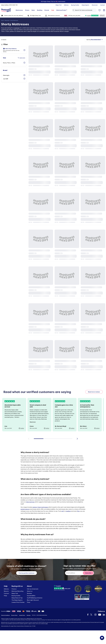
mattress (17, 28)
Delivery (6, 589)
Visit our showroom (33, 589)
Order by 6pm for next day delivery (12, 16)
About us (30, 591)
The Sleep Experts (17, 600)
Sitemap (29, 615)
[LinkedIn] (103, 615)
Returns (6, 591)
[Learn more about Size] (21, 58)
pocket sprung (25, 509)
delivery (28, 619)
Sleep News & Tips (17, 598)
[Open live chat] (102, 638)
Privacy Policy (14, 615)
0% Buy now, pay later (72, 16)
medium (68, 511)
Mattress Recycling (17, 591)
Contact (6, 593)
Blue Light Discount (33, 600)
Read (34, 422)
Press (29, 602)
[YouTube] (99, 615)
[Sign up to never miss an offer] (75, 573)
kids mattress (30, 502)
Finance (14, 589)
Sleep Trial (15, 593)
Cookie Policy (22, 615)
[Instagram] (95, 615)
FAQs (5, 596)
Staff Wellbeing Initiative (35, 598)
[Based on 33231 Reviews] (62, 587)
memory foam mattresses (40, 507)
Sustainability (31, 596)
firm (78, 511)
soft (63, 511)
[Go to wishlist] (100, 10)
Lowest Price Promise (18, 602)
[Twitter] (91, 615)
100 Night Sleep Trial (34, 16)
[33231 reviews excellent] (95, 16)
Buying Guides (16, 596)
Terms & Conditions (5, 615)
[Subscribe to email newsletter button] (88, 573)
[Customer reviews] (53, 415)
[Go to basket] (104, 10)
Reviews (29, 593)
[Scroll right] (77, 439)
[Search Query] (84, 10)
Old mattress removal (52, 16)
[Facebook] (87, 615)
